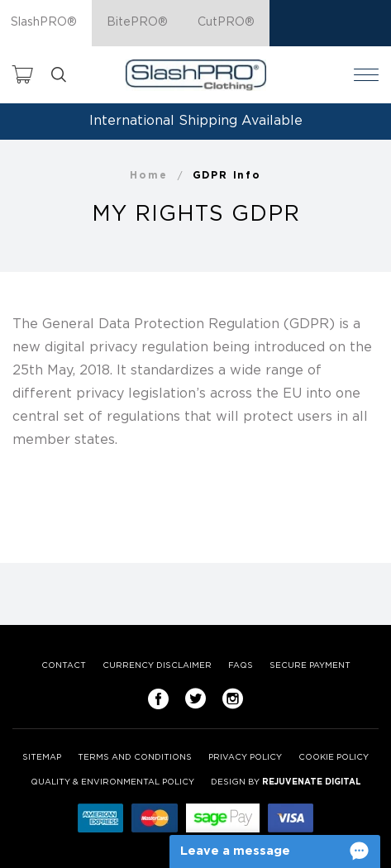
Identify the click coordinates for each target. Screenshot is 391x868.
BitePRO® (137, 22)
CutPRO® (226, 22)
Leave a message (235, 851)
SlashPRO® (44, 22)
